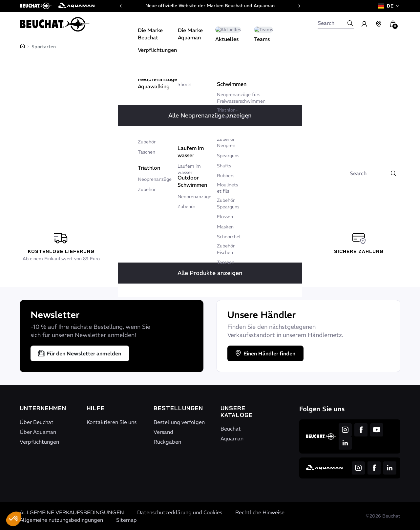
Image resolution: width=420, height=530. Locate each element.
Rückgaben (167, 442)
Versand (163, 432)
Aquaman (232, 438)
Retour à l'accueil (187, 162)
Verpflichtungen (39, 442)
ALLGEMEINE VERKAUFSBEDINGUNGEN (72, 512)
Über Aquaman (38, 432)
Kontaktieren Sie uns (112, 422)
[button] (14, 519)
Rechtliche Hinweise (260, 512)
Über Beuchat (37, 422)
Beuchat (231, 429)
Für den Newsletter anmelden (79, 353)
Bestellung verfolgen (179, 422)
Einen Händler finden (265, 353)
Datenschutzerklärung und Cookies (180, 512)
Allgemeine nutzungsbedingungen (61, 520)
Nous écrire (241, 162)
